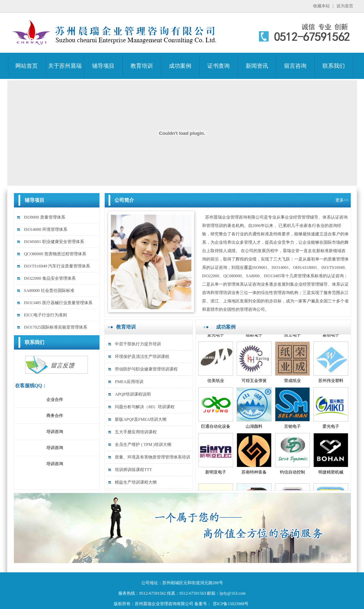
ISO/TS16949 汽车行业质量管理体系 (57, 266)
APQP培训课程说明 (133, 394)
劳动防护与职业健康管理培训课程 (146, 369)
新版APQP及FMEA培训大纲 (141, 419)
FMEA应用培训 (129, 382)
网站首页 (27, 66)
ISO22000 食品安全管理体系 (50, 278)
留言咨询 (295, 66)
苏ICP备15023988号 (231, 604)
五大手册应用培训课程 (136, 432)
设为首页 (345, 6)
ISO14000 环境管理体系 (45, 229)
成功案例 (180, 66)
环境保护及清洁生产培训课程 (142, 357)
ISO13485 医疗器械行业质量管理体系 (58, 303)
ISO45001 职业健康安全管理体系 (54, 242)
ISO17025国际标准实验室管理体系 (55, 327)
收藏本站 (321, 6)
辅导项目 (103, 66)
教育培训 (142, 66)
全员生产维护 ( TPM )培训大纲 (143, 445)
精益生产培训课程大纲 (136, 482)
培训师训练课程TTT (133, 470)
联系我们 (334, 66)
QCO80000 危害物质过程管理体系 (55, 254)
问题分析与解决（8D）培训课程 (145, 407)
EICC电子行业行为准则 (45, 315)
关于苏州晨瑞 (65, 66)
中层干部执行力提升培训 (138, 344)
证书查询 (218, 66)
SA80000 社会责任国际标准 (49, 291)
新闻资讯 (257, 66)
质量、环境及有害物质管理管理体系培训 (153, 457)
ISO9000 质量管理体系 (44, 217)
